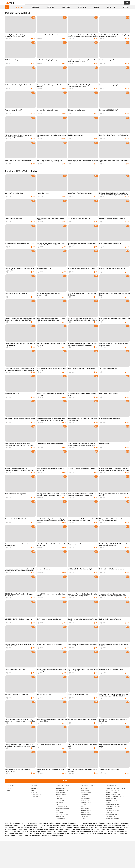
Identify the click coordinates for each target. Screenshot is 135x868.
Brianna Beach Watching (112, 804)
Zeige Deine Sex (61, 792)
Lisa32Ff (108, 802)
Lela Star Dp (109, 813)
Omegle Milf (109, 808)
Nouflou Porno (60, 800)
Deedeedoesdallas (86, 792)
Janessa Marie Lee (86, 815)
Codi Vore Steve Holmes (112, 811)
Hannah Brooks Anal (111, 800)
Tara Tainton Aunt (111, 817)
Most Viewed (66, 7)
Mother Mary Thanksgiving (113, 819)
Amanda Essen (60, 817)
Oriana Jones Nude (61, 806)
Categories (82, 7)
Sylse (33, 790)
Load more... (68, 781)
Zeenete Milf (35, 788)
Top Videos (50, 7)
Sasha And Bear (85, 800)
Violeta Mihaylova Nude (63, 808)
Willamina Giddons (86, 802)
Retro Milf (9, 788)
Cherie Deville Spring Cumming (114, 806)
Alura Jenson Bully (111, 798)
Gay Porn (126, 7)
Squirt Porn (111, 7)
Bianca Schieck (60, 788)
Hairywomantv (60, 802)
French (8, 790)
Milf (10, 3)
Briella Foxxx (84, 788)
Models (97, 7)
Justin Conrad (85, 813)
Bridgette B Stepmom (112, 792)
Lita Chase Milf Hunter (62, 790)
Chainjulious (84, 794)
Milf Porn (20, 7)
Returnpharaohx (85, 798)
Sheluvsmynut (85, 790)
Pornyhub (34, 792)
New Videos (35, 7)
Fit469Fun (84, 819)
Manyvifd (59, 811)
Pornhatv (59, 796)
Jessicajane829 (61, 819)
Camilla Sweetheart (37, 794)
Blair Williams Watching (112, 790)
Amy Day (83, 804)
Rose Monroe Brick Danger (113, 815)
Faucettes (84, 796)
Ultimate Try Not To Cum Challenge (115, 788)
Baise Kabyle (60, 798)
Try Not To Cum (36, 796)
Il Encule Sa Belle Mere (62, 815)
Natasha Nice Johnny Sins (113, 794)
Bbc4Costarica (85, 808)
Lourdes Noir (84, 817)
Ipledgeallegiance (86, 811)
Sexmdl (58, 804)
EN (7, 7)
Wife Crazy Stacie (61, 794)
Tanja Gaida (59, 813)
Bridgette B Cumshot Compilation (115, 796)
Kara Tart (83, 806)
